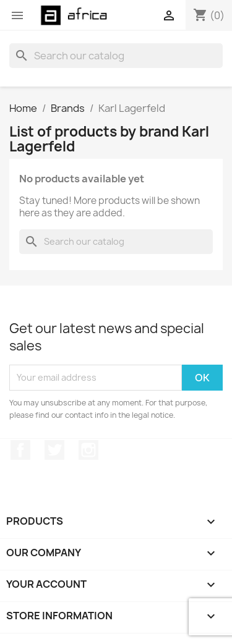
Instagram (88, 450)
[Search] (116, 56)
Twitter (54, 450)
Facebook (20, 450)
